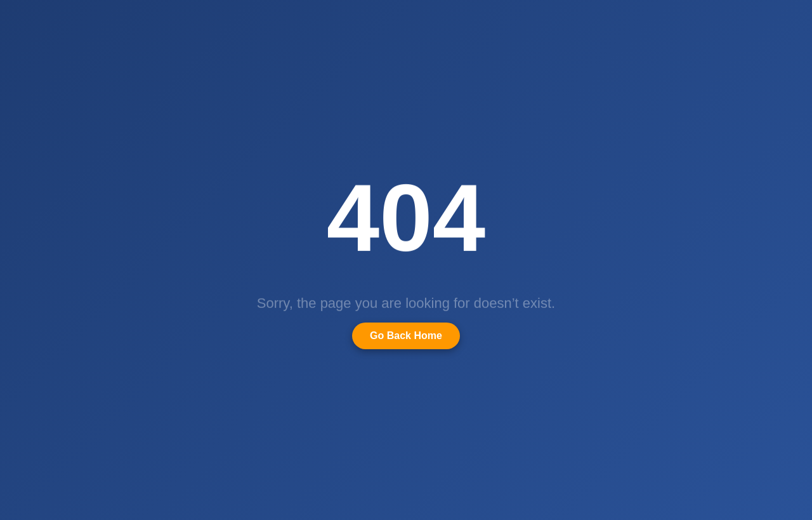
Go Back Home (406, 336)
